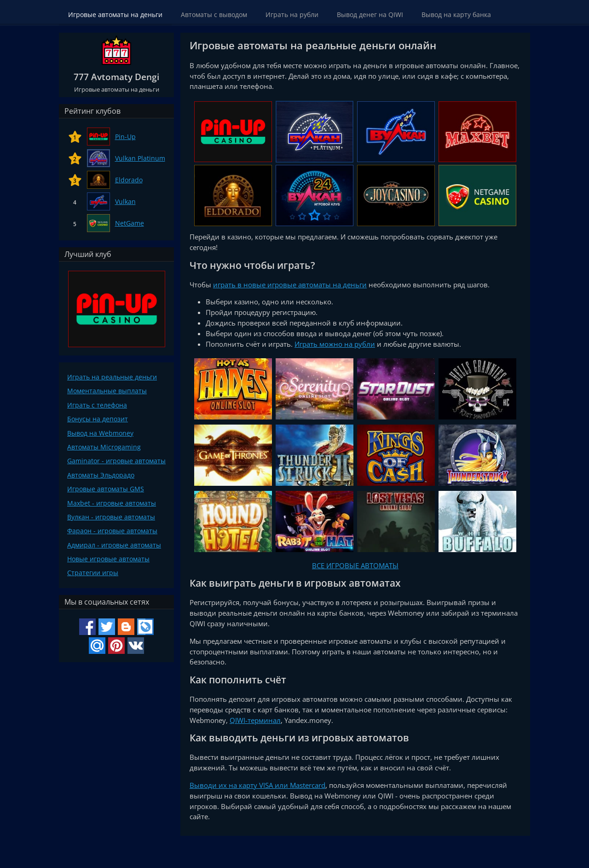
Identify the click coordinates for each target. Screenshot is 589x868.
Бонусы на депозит (98, 419)
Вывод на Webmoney (100, 433)
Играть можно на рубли (335, 344)
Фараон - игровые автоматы (112, 531)
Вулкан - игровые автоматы (111, 517)
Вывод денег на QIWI (370, 15)
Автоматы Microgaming (104, 447)
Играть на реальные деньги (112, 377)
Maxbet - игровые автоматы (112, 503)
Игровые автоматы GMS (106, 489)
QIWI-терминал (255, 720)
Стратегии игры (93, 573)
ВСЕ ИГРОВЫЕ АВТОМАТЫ (355, 565)
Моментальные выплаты (107, 391)
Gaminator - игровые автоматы (116, 461)
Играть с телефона (97, 405)
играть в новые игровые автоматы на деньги (290, 285)
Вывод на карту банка (456, 15)
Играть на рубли (292, 15)
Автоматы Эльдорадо (101, 475)
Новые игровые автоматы (108, 559)
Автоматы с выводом (214, 15)
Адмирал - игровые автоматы (114, 545)
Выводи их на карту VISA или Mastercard (257, 785)
